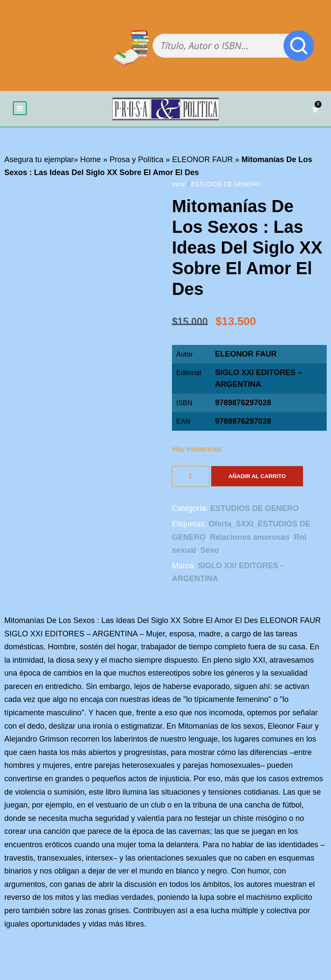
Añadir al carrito (257, 476)
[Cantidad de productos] (191, 476)
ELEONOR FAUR (202, 160)
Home (91, 160)
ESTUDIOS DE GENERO (225, 184)
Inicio (179, 184)
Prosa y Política (136, 160)
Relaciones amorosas (250, 537)
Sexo (210, 550)
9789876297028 (243, 421)
